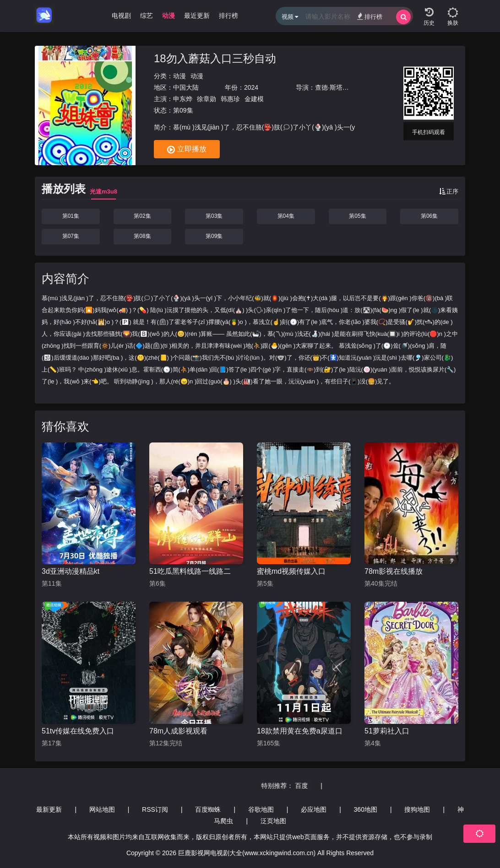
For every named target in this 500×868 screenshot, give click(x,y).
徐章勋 (207, 99)
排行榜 (370, 16)
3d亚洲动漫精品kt (71, 571)
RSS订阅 (155, 809)
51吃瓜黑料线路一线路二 (190, 571)
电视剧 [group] (121, 16)
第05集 (357, 216)
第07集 (71, 236)
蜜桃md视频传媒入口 (291, 571)
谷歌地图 (261, 809)
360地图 (366, 809)
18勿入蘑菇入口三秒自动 (215, 58)
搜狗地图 (417, 809)
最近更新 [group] (197, 16)
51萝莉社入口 (387, 731)
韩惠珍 (230, 99)
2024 (251, 87)
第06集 (429, 216)
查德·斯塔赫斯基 (338, 87)
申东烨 (183, 99)
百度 (316, 786)
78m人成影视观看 (178, 731)
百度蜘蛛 (208, 809)
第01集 (71, 216)
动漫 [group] (168, 16)
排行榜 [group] (228, 16)
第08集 (142, 236)
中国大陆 (186, 87)
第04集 (286, 216)
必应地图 (314, 809)
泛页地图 (273, 821)
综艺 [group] (147, 16)
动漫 (179, 76)
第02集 (142, 216)
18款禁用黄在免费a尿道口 (300, 731)
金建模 (254, 99)
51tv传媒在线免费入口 (78, 731)
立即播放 (187, 150)
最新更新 (49, 809)
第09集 (214, 236)
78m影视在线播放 (394, 571)
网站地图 (102, 809)
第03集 (214, 216)
